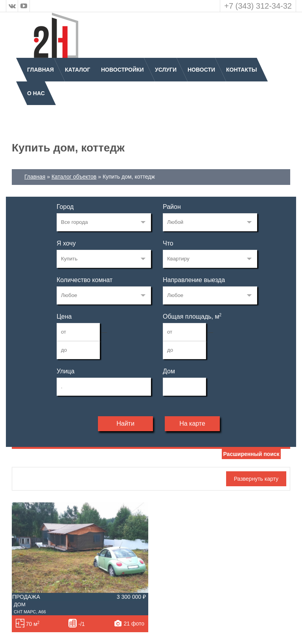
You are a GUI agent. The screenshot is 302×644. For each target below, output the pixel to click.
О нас (36, 93)
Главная (41, 70)
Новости (201, 70)
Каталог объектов (74, 177)
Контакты (241, 70)
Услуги (166, 70)
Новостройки (122, 70)
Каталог (78, 70)
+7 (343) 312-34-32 (258, 6)
